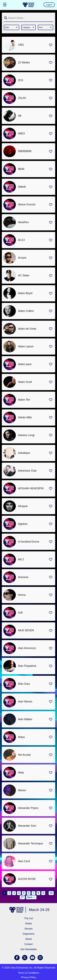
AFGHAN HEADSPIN (31, 488)
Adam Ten (24, 400)
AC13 (21, 240)
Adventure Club (27, 471)
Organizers (28, 934)
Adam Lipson (26, 346)
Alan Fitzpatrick (27, 666)
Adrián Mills (25, 417)
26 (51, 893)
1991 (21, 45)
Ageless (23, 524)
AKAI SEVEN (26, 630)
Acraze (22, 258)
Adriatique (24, 453)
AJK (21, 613)
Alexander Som (27, 826)
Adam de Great (27, 329)
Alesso (22, 790)
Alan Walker (25, 719)
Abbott (22, 187)
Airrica (22, 595)
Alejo (21, 773)
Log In (49, 5)
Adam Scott (25, 382)
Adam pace (25, 364)
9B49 (21, 169)
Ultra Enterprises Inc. (22, 968)
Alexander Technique (31, 843)
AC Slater (24, 275)
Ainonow (23, 577)
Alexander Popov (28, 808)
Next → (31, 897)
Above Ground (27, 204)
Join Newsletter (28, 949)
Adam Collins (26, 311)
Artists (28, 923)
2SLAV (22, 98)
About (29, 939)
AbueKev (23, 222)
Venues (28, 929)
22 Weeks (24, 62)
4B (20, 116)
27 (22, 897)
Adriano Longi (26, 435)
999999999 (25, 151)
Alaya (21, 737)
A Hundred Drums (29, 542)
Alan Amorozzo (27, 648)
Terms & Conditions (28, 973)
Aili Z (21, 559)
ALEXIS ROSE (27, 879)
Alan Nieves (25, 702)
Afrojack (23, 506)
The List (28, 918)
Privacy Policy (29, 977)
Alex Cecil (24, 861)
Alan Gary (24, 684)
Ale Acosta (24, 755)
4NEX (22, 133)
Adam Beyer (25, 293)
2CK (21, 80)
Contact (28, 944)
